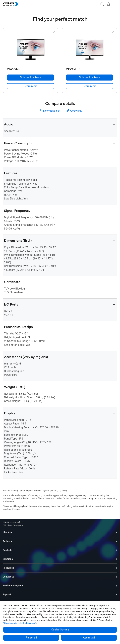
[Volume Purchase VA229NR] (31, 78)
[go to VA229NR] (31, 50)
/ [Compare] (37, 523)
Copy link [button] (74, 111)
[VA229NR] (31, 68)
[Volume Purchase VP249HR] (89, 78)
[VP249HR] (89, 68)
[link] (31, 86)
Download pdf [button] (49, 111)
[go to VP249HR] (90, 50)
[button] (102, 4)
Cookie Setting (60, 630)
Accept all (89, 638)
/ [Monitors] (27, 523)
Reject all (31, 638)
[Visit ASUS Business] (12, 523)
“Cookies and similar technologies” (20, 623)
